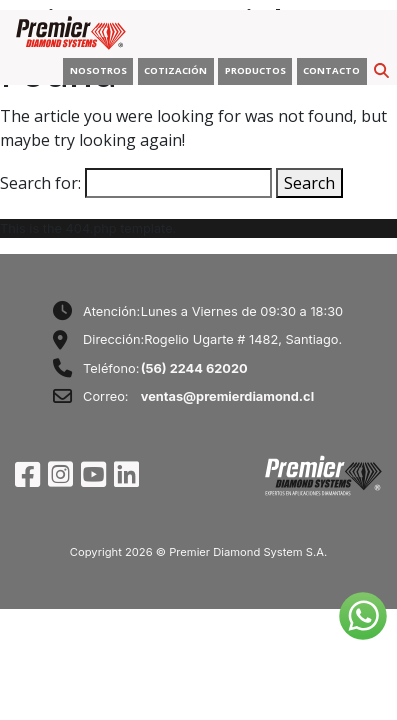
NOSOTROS (98, 70)
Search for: (40, 183)
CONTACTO (331, 70)
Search (309, 183)
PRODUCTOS (255, 70)
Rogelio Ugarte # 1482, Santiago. (243, 339)
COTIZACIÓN (175, 70)
